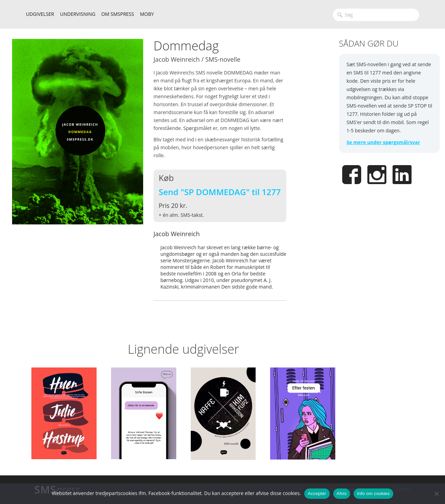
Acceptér (317, 493)
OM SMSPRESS (117, 14)
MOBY (147, 14)
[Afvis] (436, 494)
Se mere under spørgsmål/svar (383, 142)
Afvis (342, 493)
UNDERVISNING (78, 14)
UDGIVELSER (40, 14)
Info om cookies (373, 493)
